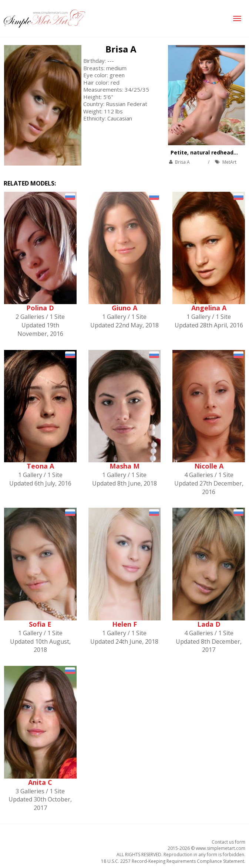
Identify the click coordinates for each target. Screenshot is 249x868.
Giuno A (124, 308)
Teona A (40, 466)
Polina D (40, 308)
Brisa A (121, 49)
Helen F (124, 624)
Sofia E (40, 624)
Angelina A (209, 308)
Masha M (124, 466)
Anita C (40, 782)
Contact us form (228, 842)
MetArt (229, 162)
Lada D (209, 624)
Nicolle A (209, 466)
